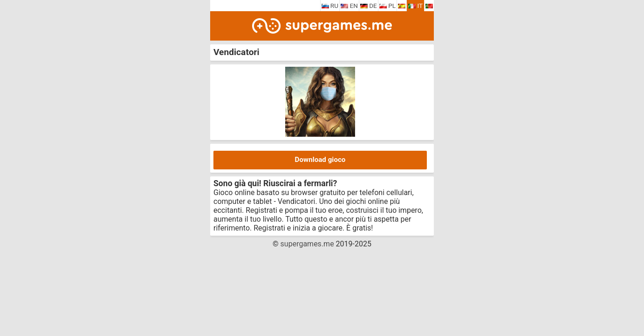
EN (349, 6)
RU (330, 6)
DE (369, 6)
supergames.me (307, 244)
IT (415, 6)
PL (387, 6)
